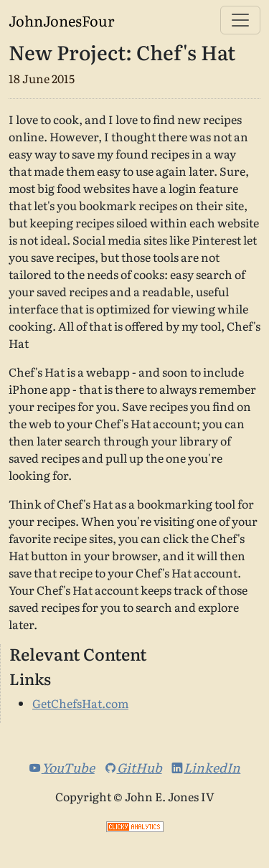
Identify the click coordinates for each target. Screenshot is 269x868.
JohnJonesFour (61, 20)
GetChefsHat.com (80, 703)
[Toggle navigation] (240, 20)
